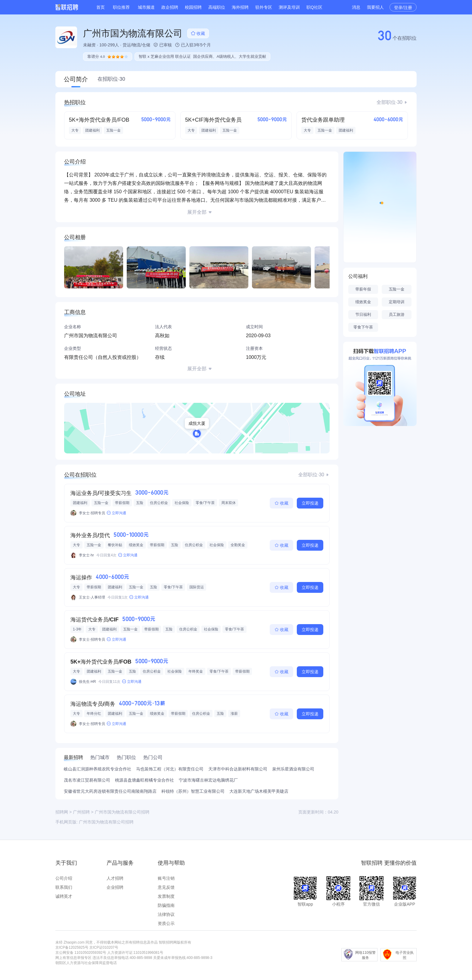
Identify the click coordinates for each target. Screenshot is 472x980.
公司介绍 (64, 878)
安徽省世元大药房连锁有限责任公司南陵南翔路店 (110, 791)
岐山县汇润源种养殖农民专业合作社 (98, 769)
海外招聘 (240, 7)
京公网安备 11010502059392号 (81, 953)
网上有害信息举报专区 (73, 958)
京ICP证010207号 (104, 947)
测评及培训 (289, 7)
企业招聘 (115, 887)
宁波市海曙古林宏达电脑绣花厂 (208, 780)
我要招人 (375, 7)
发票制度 (166, 896)
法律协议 (166, 914)
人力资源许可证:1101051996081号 (135, 953)
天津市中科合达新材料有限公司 (238, 769)
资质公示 (166, 923)
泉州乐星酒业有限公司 (293, 769)
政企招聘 (170, 7)
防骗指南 (166, 905)
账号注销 (166, 878)
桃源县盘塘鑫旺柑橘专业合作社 (144, 780)
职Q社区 (314, 7)
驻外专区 (264, 7)
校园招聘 (193, 7)
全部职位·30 (390, 102)
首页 (101, 7)
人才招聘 (115, 878)
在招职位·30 (111, 79)
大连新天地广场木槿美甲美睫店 (259, 791)
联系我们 (64, 887)
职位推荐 (121, 7)
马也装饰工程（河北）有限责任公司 (170, 769)
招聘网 (62, 812)
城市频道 (146, 7)
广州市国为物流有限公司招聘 (106, 822)
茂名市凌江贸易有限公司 (87, 780)
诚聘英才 (64, 896)
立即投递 (310, 503)
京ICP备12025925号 (72, 947)
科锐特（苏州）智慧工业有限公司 (193, 791)
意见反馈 (166, 887)
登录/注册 (403, 8)
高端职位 (217, 7)
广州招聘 (81, 812)
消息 (356, 7)
